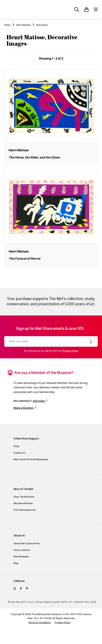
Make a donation (23, 408)
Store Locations (22, 550)
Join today (39, 401)
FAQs (16, 446)
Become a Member (23, 503)
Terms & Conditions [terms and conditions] (40, 623)
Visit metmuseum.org (24, 510)
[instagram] (15, 589)
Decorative (42, 25)
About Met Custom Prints (27, 544)
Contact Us (19, 453)
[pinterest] (27, 589)
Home (7, 25)
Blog (16, 563)
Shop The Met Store (24, 497)
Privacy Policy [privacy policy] (63, 623)
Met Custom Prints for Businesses (31, 459)
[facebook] (21, 589)
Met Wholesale (21, 557)
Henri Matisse (23, 25)
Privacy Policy (71, 351)
